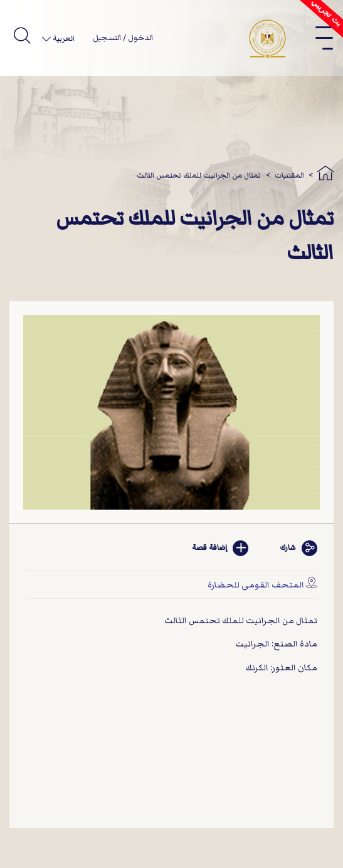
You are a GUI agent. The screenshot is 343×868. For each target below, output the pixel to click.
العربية (63, 39)
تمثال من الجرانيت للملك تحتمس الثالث (199, 175)
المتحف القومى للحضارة (256, 585)
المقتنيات (289, 175)
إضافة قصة (220, 548)
